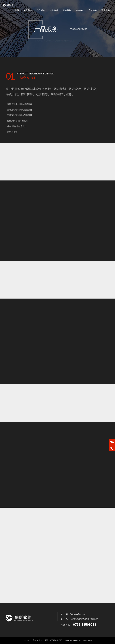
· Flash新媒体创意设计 (16, 131)
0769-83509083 (85, 625)
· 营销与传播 (12, 137)
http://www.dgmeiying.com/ (78, 640)
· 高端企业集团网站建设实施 (19, 109)
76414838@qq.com (77, 614)
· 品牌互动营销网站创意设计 (19, 115)
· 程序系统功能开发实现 (17, 126)
